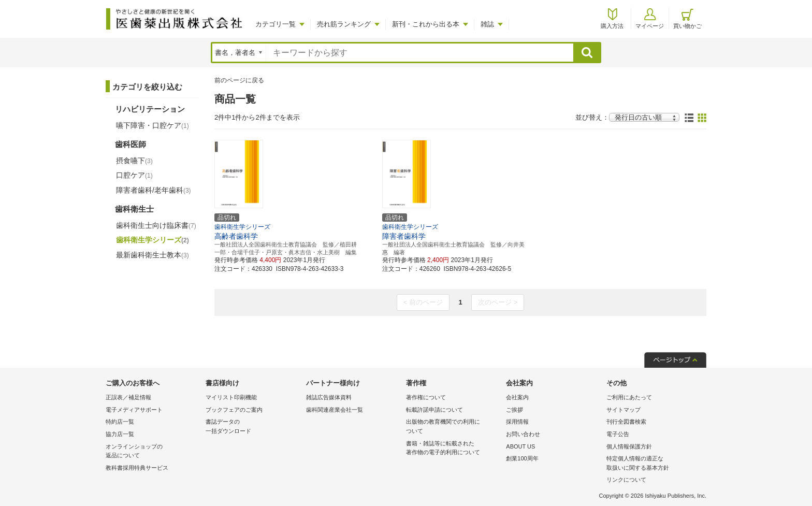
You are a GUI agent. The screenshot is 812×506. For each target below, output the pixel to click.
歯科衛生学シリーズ (153, 240)
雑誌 (487, 24)
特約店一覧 (120, 422)
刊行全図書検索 (626, 422)
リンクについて (626, 480)
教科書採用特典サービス (137, 468)
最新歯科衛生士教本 (153, 255)
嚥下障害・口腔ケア (153, 125)
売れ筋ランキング (344, 24)
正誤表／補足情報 (128, 397)
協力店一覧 (120, 434)
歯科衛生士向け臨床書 (156, 225)
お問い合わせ (523, 434)
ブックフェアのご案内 (234, 410)
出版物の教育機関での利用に (453, 427)
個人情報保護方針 (629, 446)
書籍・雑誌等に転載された (453, 449)
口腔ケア (134, 175)
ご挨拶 (514, 410)
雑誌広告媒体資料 (329, 397)
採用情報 (517, 422)
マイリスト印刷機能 (231, 397)
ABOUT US (520, 446)
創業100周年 (522, 458)
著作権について (426, 397)
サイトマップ (624, 410)
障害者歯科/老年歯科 (154, 190)
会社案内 (517, 397)
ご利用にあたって (629, 397)
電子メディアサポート (134, 410)
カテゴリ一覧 (275, 24)
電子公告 (618, 434)
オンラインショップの (153, 452)
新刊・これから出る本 (426, 24)
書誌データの (253, 427)
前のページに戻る (239, 80)
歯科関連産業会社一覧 (335, 410)
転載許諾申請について (434, 410)
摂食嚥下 (134, 161)
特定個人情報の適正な (654, 464)
